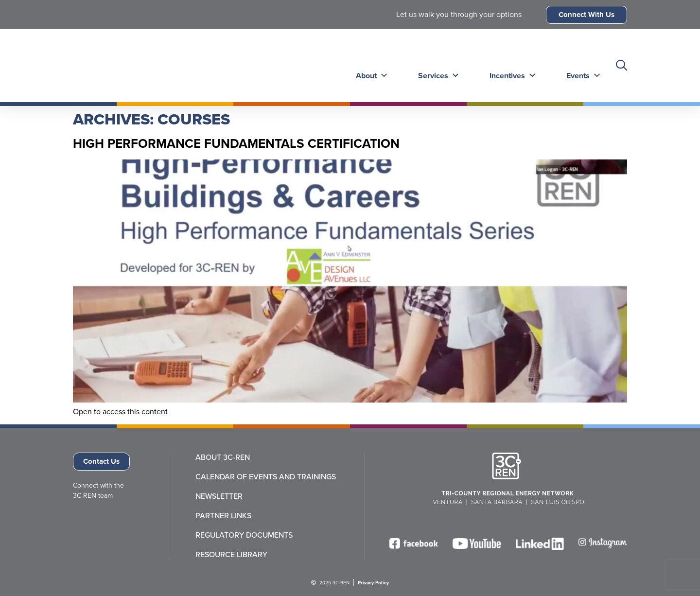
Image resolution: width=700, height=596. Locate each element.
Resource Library (231, 555)
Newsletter (219, 496)
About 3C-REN (223, 457)
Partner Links (223, 516)
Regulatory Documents (244, 535)
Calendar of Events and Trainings (266, 477)
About (370, 65)
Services (436, 65)
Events (579, 65)
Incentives (509, 65)
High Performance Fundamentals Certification (236, 143)
